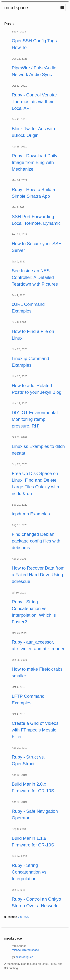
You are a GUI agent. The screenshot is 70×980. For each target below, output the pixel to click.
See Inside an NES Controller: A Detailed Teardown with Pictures (35, 277)
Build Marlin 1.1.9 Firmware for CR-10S (33, 842)
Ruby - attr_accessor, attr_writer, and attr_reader (38, 645)
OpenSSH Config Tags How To (34, 44)
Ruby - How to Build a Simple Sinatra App (33, 193)
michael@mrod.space (25, 950)
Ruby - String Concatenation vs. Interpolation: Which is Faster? (34, 612)
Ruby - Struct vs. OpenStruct (28, 760)
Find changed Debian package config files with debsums (36, 541)
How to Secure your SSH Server (37, 247)
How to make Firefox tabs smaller (37, 672)
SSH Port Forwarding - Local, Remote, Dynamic (36, 220)
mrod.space (16, 8)
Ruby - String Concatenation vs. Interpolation (30, 872)
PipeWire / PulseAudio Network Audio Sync (34, 71)
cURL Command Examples (28, 308)
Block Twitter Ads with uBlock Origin (33, 132)
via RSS (23, 917)
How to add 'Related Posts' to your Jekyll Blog (37, 389)
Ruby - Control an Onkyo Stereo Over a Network (36, 902)
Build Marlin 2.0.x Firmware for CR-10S (33, 787)
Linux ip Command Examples (30, 362)
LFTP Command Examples (28, 699)
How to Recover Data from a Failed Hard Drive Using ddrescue (38, 575)
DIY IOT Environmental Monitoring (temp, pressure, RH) (35, 419)
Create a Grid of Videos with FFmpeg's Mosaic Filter (35, 730)
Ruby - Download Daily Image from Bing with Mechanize (35, 162)
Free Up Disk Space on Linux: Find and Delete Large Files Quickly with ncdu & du (35, 483)
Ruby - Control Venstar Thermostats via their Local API (34, 102)
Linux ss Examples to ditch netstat (38, 450)
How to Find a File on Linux (33, 335)
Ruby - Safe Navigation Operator (35, 814)
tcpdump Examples (31, 514)
